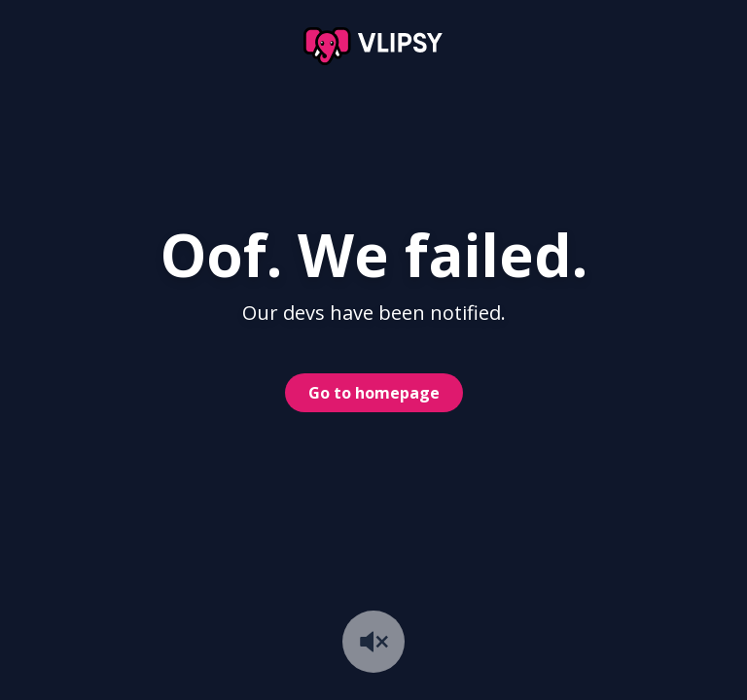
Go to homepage (374, 393)
